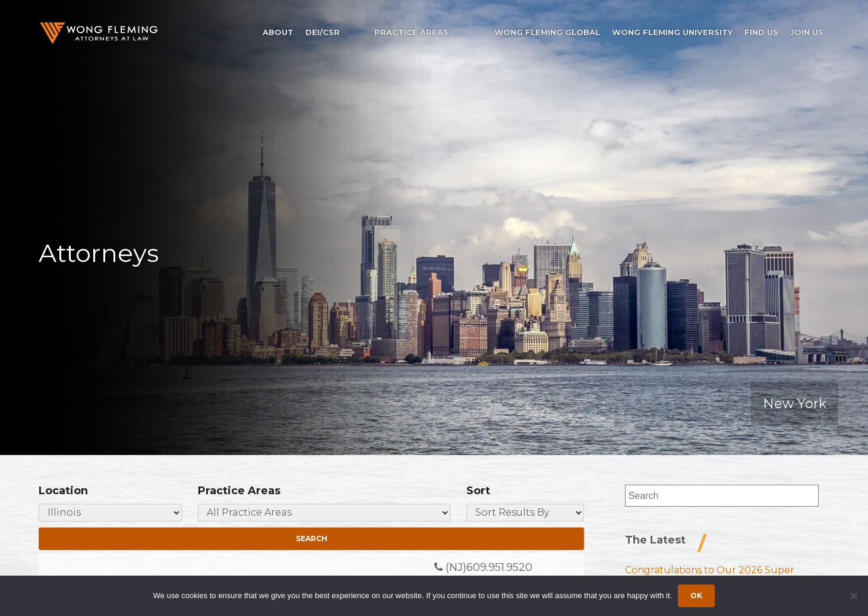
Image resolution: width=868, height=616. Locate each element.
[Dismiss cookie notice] (853, 596)
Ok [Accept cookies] (696, 596)
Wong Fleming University (672, 32)
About (278, 32)
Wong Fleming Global (547, 32)
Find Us (761, 32)
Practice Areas (411, 32)
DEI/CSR (323, 32)
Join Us (807, 32)
